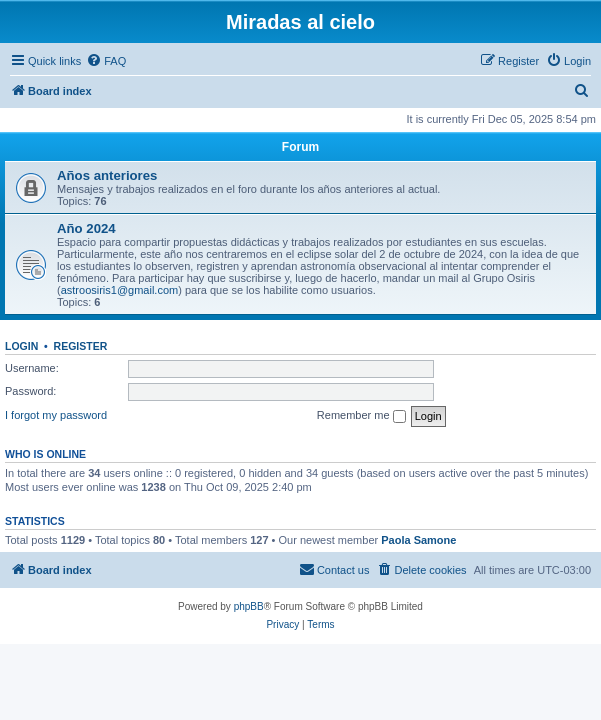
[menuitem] (106, 61)
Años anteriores (107, 175)
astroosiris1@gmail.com (120, 290)
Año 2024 (86, 228)
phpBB (249, 606)
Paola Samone (418, 540)
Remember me (361, 416)
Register (81, 346)
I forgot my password (56, 415)
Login (21, 346)
